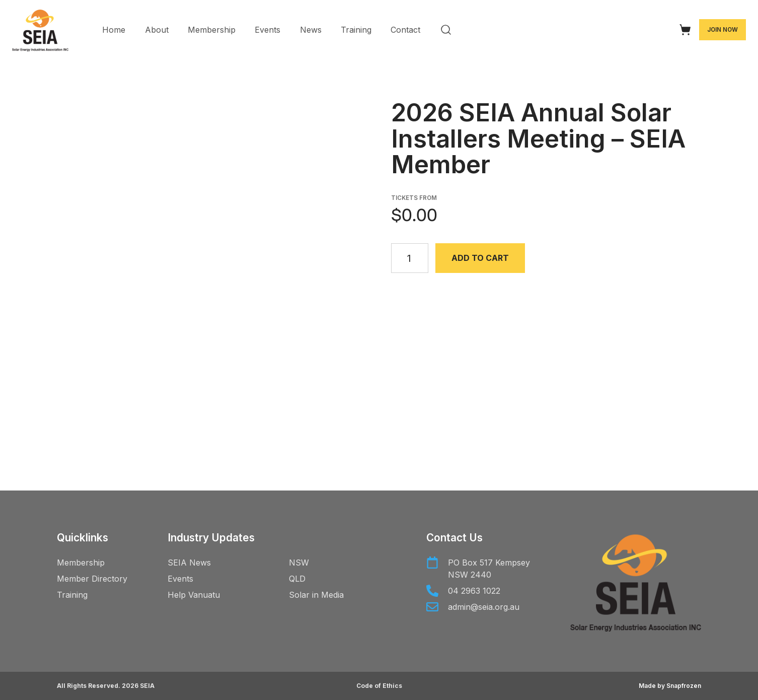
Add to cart (481, 258)
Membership (212, 30)
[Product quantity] (410, 258)
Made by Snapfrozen (670, 686)
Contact (405, 30)
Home (114, 30)
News (311, 30)
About (157, 30)
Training (356, 30)
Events (268, 30)
